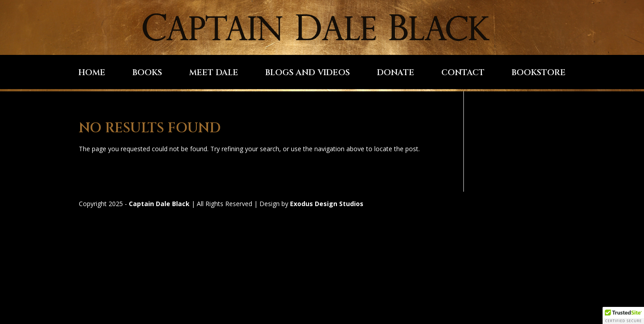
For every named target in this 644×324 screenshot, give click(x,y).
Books (147, 74)
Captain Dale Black (159, 204)
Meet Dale (214, 74)
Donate (396, 74)
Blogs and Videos (308, 74)
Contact (463, 74)
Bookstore (539, 74)
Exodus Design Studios (327, 204)
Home (92, 74)
